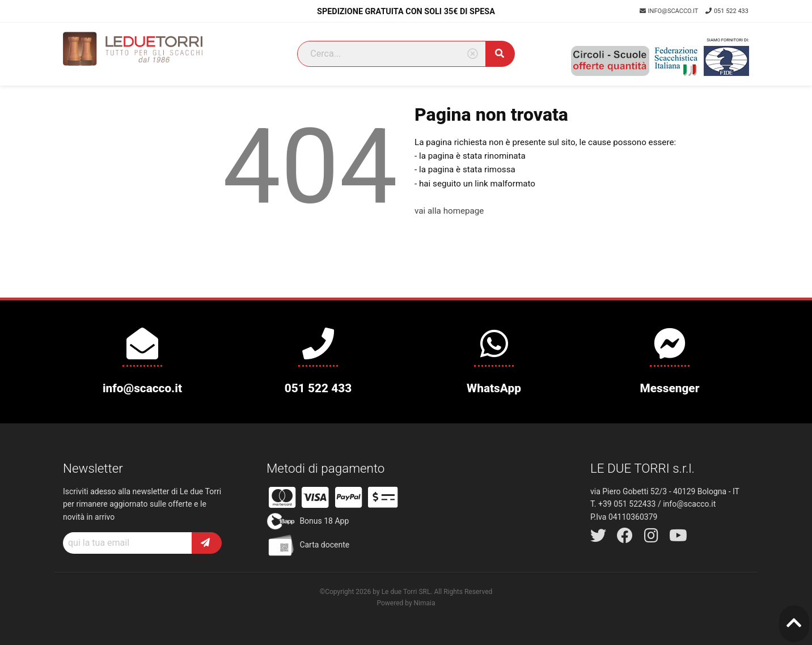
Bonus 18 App (308, 521)
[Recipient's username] (128, 543)
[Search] (392, 54)
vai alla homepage (449, 211)
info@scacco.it (670, 11)
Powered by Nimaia (406, 603)
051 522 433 (727, 11)
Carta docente (308, 545)
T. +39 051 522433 (623, 504)
